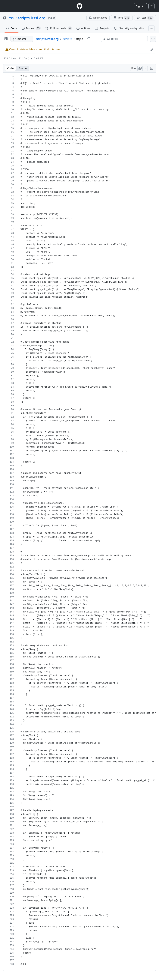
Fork (122, 18)
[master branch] (22, 39)
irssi (11, 18)
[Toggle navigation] (7, 6)
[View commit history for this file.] (151, 49)
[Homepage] (79, 6)
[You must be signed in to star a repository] (145, 18)
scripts (67, 39)
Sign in (140, 6)
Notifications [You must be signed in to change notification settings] (98, 18)
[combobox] (126, 39)
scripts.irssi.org (31, 18)
